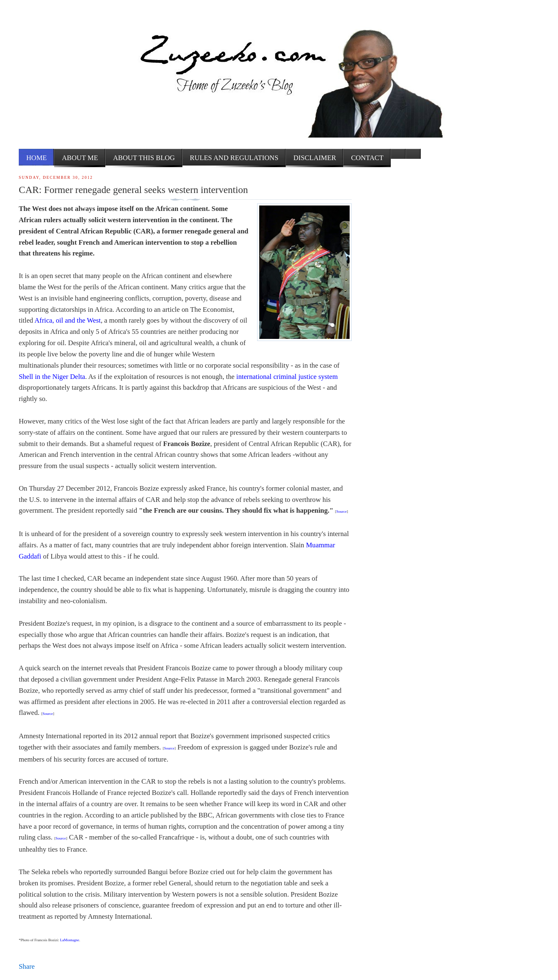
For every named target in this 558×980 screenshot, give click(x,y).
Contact (367, 158)
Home (36, 158)
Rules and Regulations (234, 158)
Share (27, 966)
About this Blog (144, 158)
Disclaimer (315, 158)
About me (80, 158)
